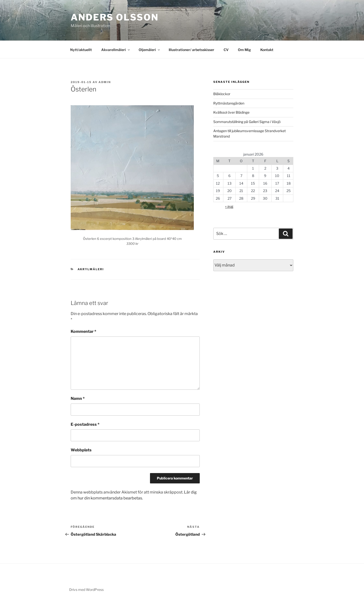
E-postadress (85, 424)
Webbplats (81, 450)
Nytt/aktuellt (81, 50)
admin (105, 82)
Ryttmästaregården (229, 103)
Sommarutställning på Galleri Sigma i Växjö (247, 122)
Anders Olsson (115, 17)
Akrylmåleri (91, 269)
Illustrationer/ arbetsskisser (191, 50)
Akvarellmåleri (116, 50)
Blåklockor (222, 94)
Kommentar (83, 331)
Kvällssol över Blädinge (231, 112)
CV (226, 50)
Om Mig (244, 50)
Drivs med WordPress (86, 590)
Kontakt (267, 50)
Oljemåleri (150, 50)
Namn (78, 398)
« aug (229, 206)
